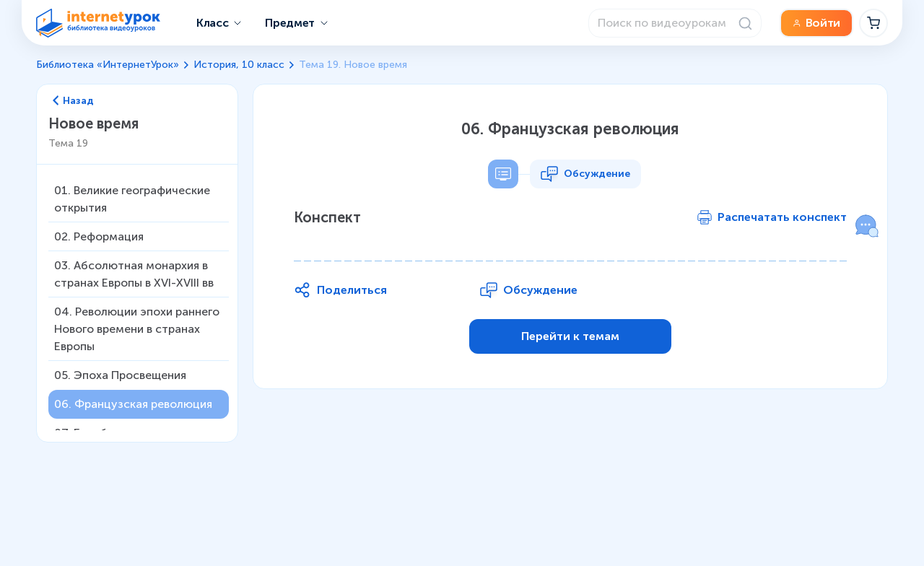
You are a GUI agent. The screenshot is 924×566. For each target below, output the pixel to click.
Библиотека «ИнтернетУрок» (108, 65)
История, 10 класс (239, 65)
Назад (73, 101)
